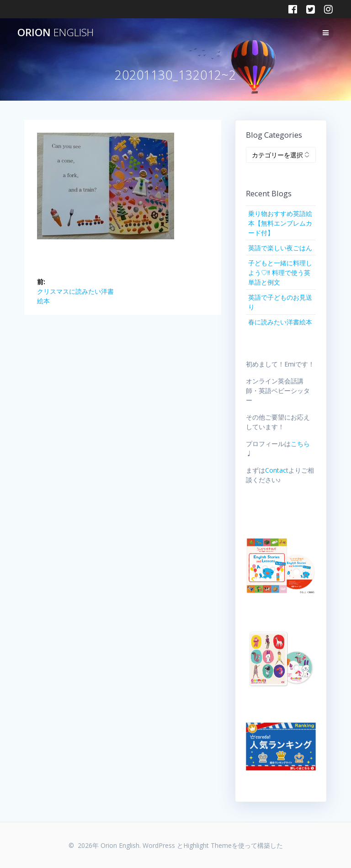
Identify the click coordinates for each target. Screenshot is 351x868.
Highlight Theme (207, 845)
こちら (300, 444)
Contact (277, 470)
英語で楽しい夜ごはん (280, 248)
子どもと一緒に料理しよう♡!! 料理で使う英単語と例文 (280, 272)
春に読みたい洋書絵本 (280, 322)
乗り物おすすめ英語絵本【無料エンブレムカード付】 (280, 223)
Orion (56, 32)
